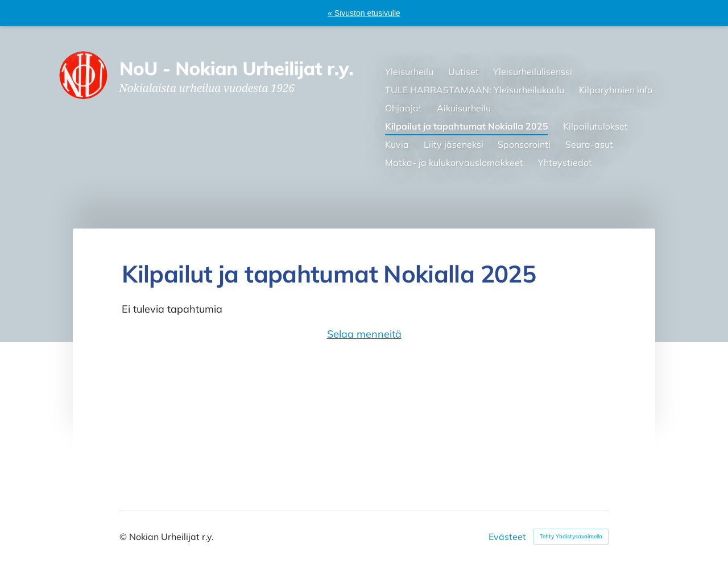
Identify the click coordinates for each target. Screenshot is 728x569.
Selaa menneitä (364, 334)
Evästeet (507, 537)
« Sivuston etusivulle (364, 13)
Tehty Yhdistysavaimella (571, 536)
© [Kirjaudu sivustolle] (124, 537)
